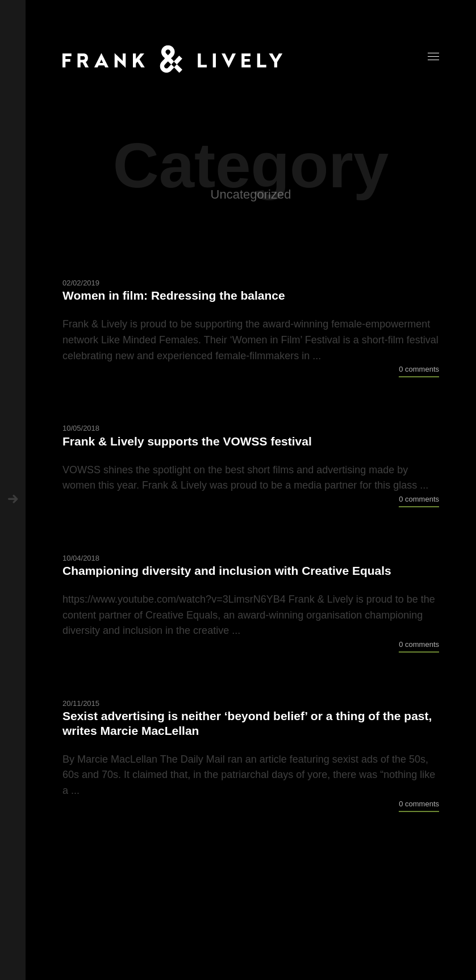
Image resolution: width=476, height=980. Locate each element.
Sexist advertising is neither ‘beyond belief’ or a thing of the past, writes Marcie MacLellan (247, 723)
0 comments (419, 369)
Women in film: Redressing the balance (174, 295)
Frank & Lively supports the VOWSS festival (187, 441)
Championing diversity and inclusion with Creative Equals (227, 571)
